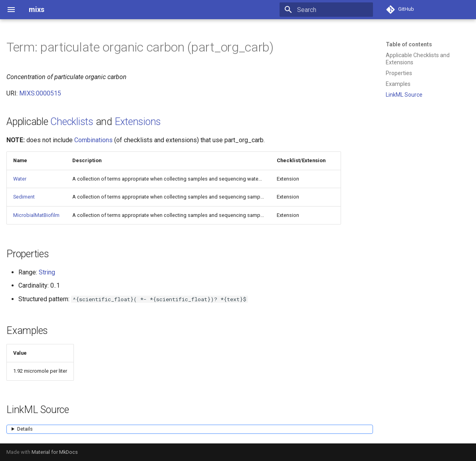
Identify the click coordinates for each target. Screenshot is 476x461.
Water (20, 179)
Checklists (72, 122)
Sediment (24, 197)
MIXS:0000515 (40, 93)
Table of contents (409, 44)
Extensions (138, 122)
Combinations (93, 140)
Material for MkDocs (55, 452)
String (47, 272)
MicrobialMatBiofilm (36, 215)
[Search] (326, 10)
